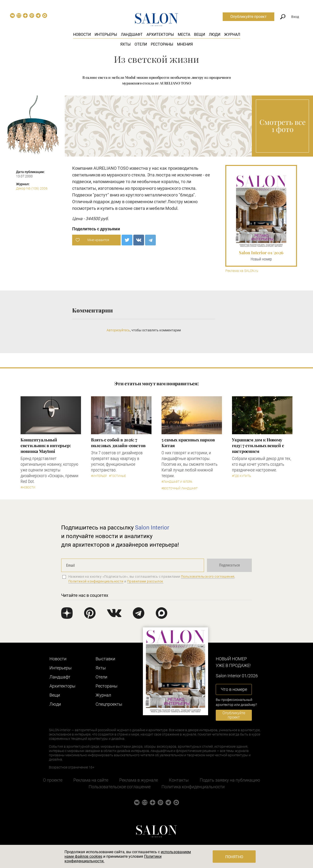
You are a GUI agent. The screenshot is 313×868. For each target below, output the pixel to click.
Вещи (200, 34)
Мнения (185, 44)
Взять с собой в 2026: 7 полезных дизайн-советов (118, 443)
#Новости (28, 487)
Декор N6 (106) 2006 (32, 188)
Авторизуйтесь (118, 330)
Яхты (125, 44)
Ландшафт (132, 34)
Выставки (105, 659)
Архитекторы (160, 34)
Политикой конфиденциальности (96, 581)
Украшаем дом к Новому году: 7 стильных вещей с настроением (258, 445)
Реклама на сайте (91, 780)
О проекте (53, 780)
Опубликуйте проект (248, 17)
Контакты (179, 780)
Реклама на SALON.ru (242, 271)
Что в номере (234, 689)
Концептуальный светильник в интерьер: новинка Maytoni (46, 445)
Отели (141, 44)
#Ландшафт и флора (177, 482)
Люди (215, 34)
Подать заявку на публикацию (230, 780)
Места (184, 34)
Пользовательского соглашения (208, 577)
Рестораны (162, 44)
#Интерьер (99, 476)
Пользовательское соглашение (120, 787)
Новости (82, 34)
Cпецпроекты (109, 704)
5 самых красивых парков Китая (188, 443)
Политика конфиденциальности (193, 787)
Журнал (232, 34)
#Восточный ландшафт (180, 488)
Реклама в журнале (139, 780)
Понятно (234, 857)
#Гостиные (117, 476)
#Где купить (241, 476)
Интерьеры (106, 34)
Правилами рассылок (145, 581)
